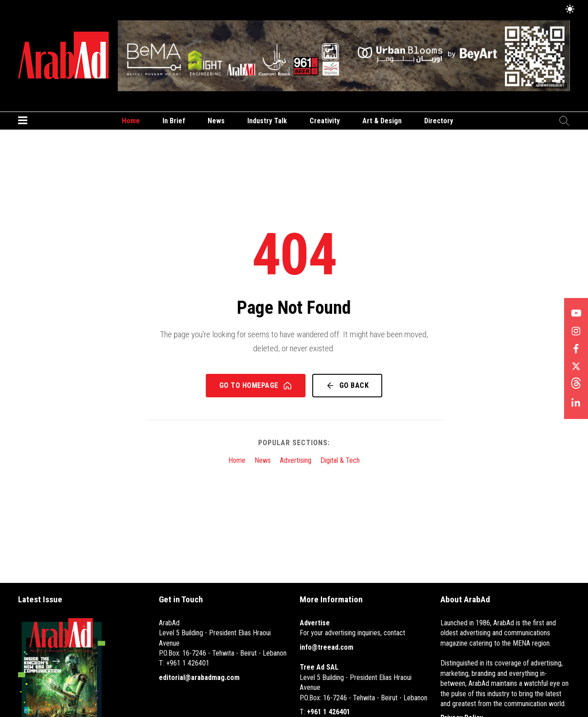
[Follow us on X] (576, 368)
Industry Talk (267, 121)
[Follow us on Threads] (576, 386)
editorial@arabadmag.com (199, 677)
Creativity (325, 121)
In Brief (174, 121)
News (216, 121)
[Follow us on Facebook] (576, 349)
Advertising (296, 460)
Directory (439, 121)
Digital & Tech (340, 460)
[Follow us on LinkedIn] (576, 404)
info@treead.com (326, 647)
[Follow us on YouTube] (576, 313)
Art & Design (382, 121)
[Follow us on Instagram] (576, 331)
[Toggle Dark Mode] (570, 10)
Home (131, 121)
